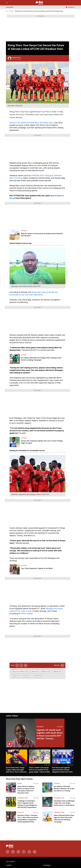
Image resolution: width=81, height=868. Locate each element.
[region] (41, 762)
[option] (17, 762)
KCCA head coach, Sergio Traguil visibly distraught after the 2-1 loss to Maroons (16, 770)
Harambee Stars (23, 798)
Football (11, 11)
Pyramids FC (27, 676)
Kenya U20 (35, 671)
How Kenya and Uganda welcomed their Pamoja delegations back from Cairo (62, 770)
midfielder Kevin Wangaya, (42, 175)
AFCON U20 (38, 676)
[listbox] (41, 762)
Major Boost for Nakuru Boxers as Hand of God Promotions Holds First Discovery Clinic (26, 790)
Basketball (47, 865)
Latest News (10, 7)
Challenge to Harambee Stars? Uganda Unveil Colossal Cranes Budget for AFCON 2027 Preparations (27, 804)
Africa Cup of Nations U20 (20, 671)
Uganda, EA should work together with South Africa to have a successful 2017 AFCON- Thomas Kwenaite (50, 734)
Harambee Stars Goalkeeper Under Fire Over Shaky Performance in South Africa (64, 803)
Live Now (71, 7)
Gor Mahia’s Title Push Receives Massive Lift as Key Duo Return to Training (64, 789)
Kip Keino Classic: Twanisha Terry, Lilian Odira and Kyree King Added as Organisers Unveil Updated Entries (28, 819)
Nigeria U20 (57, 671)
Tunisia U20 (16, 676)
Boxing (20, 783)
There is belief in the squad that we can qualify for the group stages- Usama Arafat (39, 770)
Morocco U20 (46, 671)
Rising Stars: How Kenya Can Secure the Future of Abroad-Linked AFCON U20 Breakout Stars (39, 11)
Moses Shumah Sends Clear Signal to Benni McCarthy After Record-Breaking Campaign (64, 819)
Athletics (21, 812)
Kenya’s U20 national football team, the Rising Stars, (32, 123)
